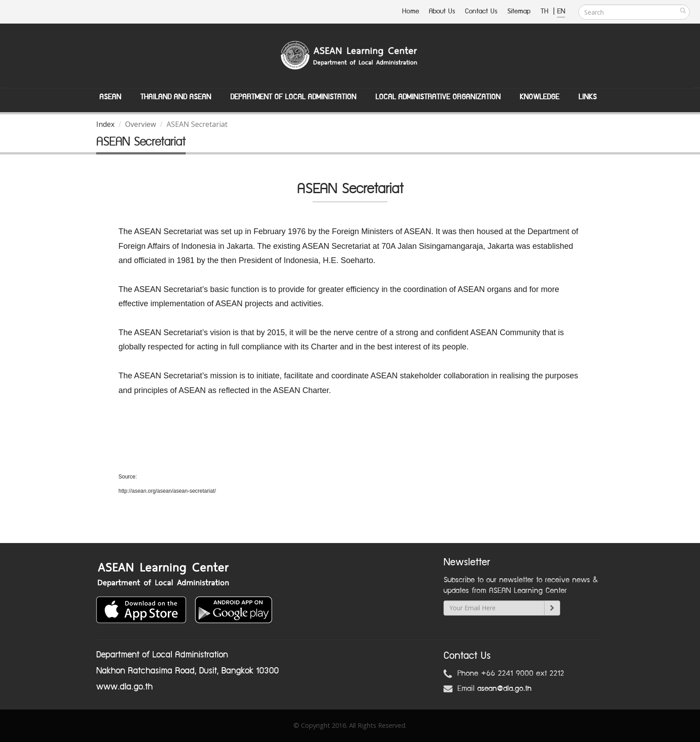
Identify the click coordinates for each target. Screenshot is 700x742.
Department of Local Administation (293, 97)
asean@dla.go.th (505, 689)
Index (105, 124)
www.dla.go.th (124, 687)
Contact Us (481, 11)
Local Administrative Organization (438, 97)
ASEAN (110, 97)
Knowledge (539, 97)
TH (546, 11)
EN (561, 11)
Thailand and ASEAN (176, 97)
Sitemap (519, 11)
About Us (442, 11)
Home (411, 11)
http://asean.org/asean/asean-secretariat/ (167, 491)
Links (588, 97)
